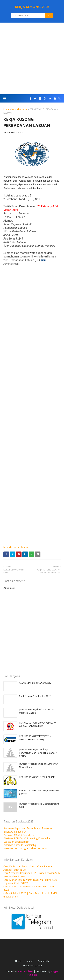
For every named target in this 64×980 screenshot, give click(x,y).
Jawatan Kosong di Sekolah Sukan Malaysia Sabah (37, 711)
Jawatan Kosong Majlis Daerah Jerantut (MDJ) (39, 805)
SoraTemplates (26, 971)
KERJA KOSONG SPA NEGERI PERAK (37, 777)
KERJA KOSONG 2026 (32, 7)
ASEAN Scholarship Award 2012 (35, 683)
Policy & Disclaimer (33, 965)
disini (44, 260)
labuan (24, 547)
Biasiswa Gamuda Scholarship (20, 845)
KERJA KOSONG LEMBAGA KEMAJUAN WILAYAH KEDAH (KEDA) (38, 724)
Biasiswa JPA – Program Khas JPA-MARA (26, 848)
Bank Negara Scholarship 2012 (35, 696)
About (30, 961)
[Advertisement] (32, 59)
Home (6, 109)
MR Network (10, 132)
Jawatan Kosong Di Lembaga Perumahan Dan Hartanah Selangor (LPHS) (38, 753)
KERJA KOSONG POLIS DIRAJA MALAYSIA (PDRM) (39, 792)
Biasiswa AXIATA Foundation (19, 835)
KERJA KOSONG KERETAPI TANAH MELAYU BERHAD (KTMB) (36, 738)
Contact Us (43, 961)
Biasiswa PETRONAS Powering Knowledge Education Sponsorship (27, 840)
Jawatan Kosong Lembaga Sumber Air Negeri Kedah (38, 765)
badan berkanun (19, 109)
